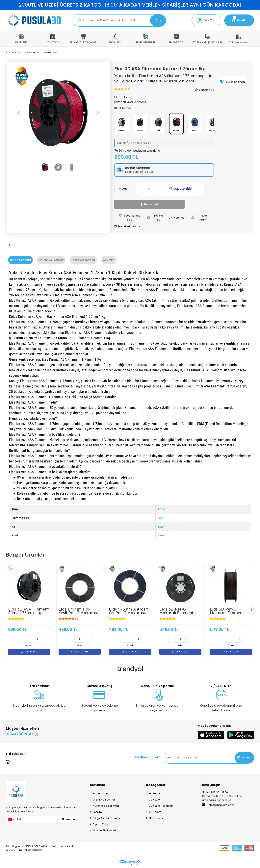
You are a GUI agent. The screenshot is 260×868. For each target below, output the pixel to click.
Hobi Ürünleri (157, 819)
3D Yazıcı (155, 801)
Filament (155, 794)
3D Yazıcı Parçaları (161, 807)
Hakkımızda (100, 794)
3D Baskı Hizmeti (239, 39)
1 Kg (160, 527)
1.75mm (163, 510)
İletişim (97, 813)
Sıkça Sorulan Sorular (107, 819)
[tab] (20, 261)
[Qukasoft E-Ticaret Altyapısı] (130, 864)
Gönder (244, 759)
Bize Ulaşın (211, 786)
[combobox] (11, 820)
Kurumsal (98, 786)
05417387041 (22, 735)
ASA (161, 519)
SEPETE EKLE (29, 653)
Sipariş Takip (101, 825)
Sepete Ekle (173, 190)
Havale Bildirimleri (104, 831)
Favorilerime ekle (127, 227)
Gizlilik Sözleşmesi (104, 801)
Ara (158, 20)
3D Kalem (155, 813)
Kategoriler (156, 786)
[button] (206, 20)
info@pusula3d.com (218, 806)
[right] (254, 611)
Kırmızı (162, 536)
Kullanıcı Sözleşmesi (106, 807)
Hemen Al (125, 205)
